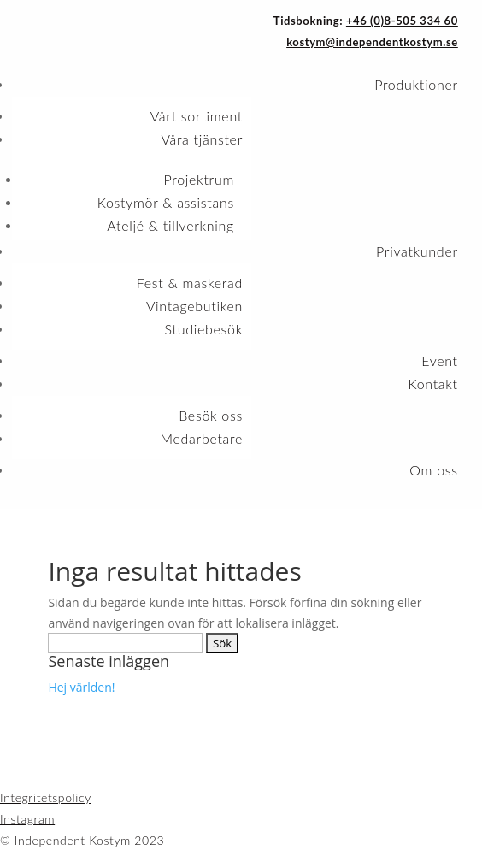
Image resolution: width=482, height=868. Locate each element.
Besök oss (211, 415)
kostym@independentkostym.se (372, 42)
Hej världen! (81, 687)
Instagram (27, 819)
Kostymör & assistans (166, 202)
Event (440, 360)
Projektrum (199, 179)
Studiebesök (204, 329)
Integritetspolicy (46, 797)
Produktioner (416, 84)
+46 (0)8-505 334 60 (402, 21)
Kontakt (432, 384)
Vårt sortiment (197, 116)
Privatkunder (417, 251)
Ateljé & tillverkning (170, 225)
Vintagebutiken (194, 306)
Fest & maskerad (190, 283)
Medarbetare (202, 438)
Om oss (433, 470)
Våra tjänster (202, 139)
